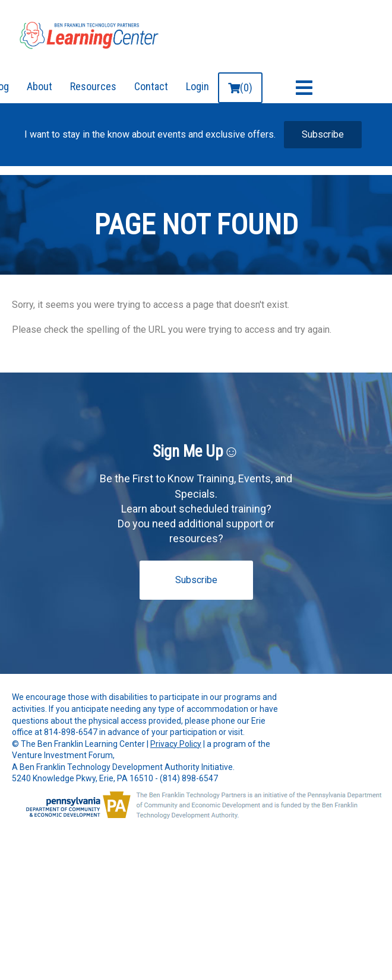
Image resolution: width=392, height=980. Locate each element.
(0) (240, 87)
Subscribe (323, 134)
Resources (93, 86)
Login (197, 86)
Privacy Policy (176, 744)
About (39, 86)
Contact (151, 86)
